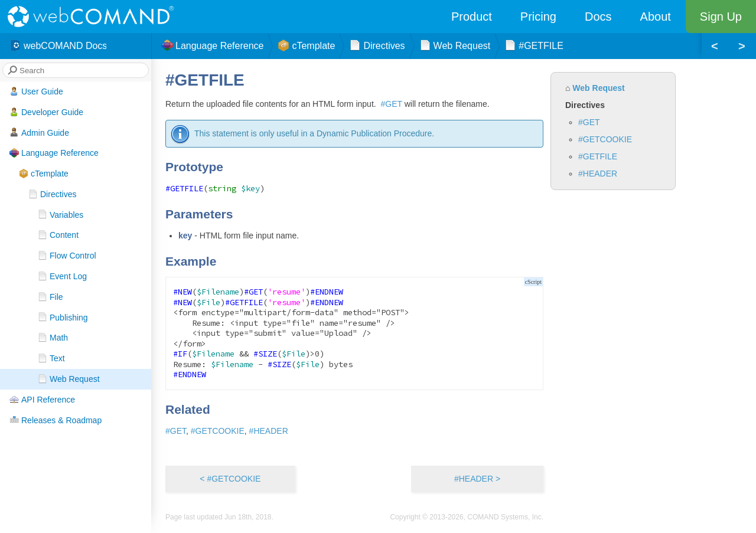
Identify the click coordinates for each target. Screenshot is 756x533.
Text (51, 358)
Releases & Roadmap (56, 420)
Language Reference (54, 153)
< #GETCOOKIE (230, 479)
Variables (61, 214)
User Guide (36, 91)
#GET (589, 122)
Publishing (63, 317)
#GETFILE (598, 156)
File (50, 297)
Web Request (69, 379)
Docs (598, 17)
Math (53, 338)
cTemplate (44, 174)
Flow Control (67, 256)
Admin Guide (39, 132)
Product (472, 17)
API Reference (42, 400)
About (656, 17)
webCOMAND (94, 17)
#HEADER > (477, 479)
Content (58, 235)
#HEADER (598, 174)
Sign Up (721, 17)
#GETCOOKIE (605, 139)
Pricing (538, 17)
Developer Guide (46, 112)
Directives (52, 194)
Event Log (62, 276)
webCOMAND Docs (58, 46)
